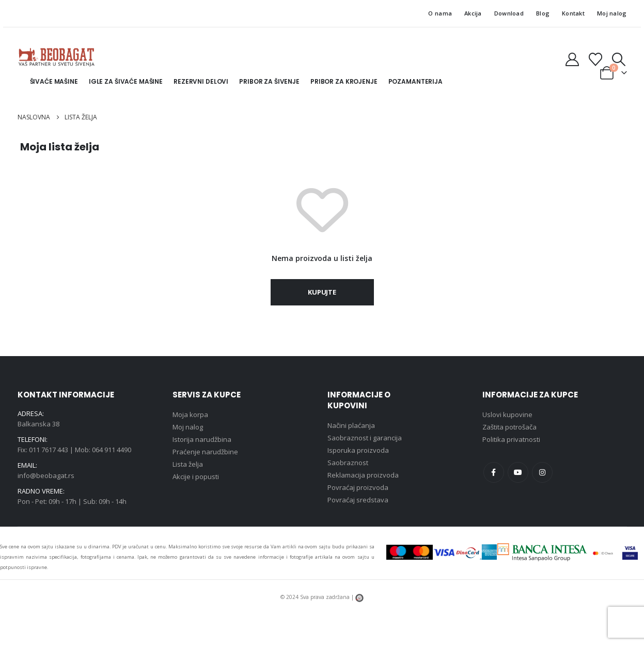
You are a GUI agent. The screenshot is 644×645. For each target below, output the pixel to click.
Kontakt (573, 13)
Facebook (494, 472)
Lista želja (188, 464)
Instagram (542, 472)
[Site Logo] (56, 57)
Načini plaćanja (351, 425)
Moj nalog (612, 13)
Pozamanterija (415, 81)
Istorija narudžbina (202, 439)
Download (509, 13)
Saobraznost (348, 463)
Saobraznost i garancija (365, 438)
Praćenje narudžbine (205, 452)
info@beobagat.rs (46, 475)
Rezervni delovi (201, 81)
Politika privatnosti (511, 439)
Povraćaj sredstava (358, 500)
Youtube (518, 472)
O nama (440, 13)
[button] (618, 59)
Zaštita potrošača (509, 427)
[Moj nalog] (572, 59)
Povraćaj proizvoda (358, 487)
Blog (543, 13)
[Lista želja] (595, 59)
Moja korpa (190, 414)
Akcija (473, 13)
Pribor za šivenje (269, 81)
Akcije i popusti (196, 477)
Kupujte (322, 292)
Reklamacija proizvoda (363, 475)
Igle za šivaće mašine (126, 81)
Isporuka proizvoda (358, 450)
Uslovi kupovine (507, 414)
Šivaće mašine (54, 81)
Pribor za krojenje (344, 81)
